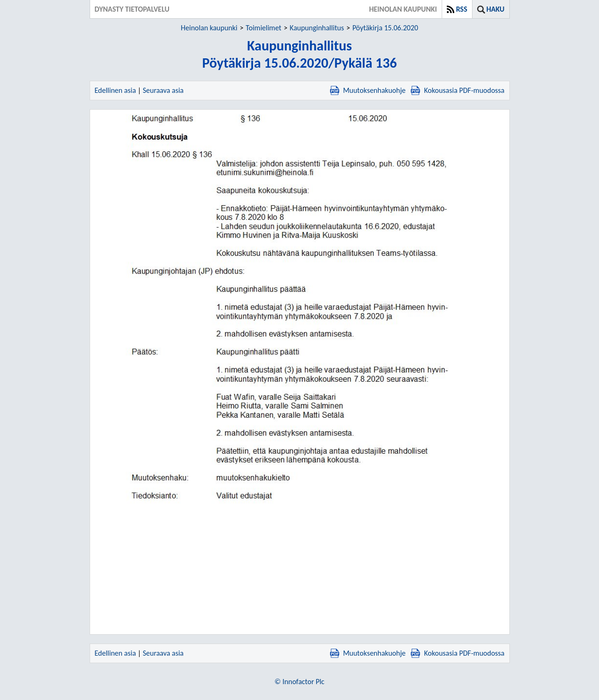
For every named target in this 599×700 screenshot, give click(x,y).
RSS (462, 9)
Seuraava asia (163, 90)
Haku (496, 9)
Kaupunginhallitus (317, 28)
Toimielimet (263, 28)
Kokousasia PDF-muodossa (458, 90)
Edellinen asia (116, 90)
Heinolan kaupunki (209, 28)
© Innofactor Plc (299, 682)
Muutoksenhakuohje (368, 90)
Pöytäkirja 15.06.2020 (385, 28)
